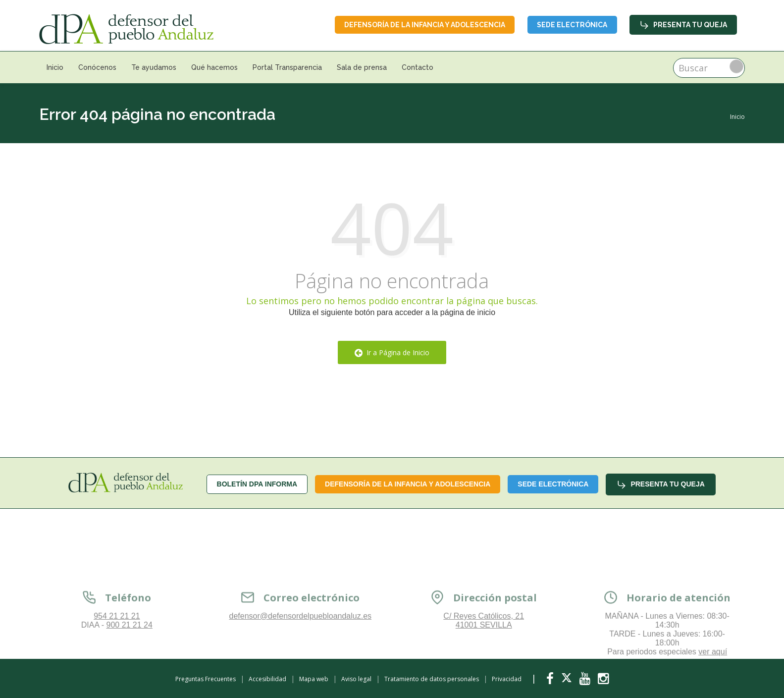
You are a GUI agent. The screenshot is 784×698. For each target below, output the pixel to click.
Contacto (418, 67)
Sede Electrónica (572, 25)
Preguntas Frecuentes (206, 679)
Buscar (736, 66)
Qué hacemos (214, 67)
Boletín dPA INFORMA (257, 484)
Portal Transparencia (287, 67)
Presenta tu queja (683, 25)
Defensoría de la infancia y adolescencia (423, 25)
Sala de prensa (362, 67)
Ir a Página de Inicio (392, 352)
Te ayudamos (154, 67)
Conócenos (97, 67)
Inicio (55, 67)
